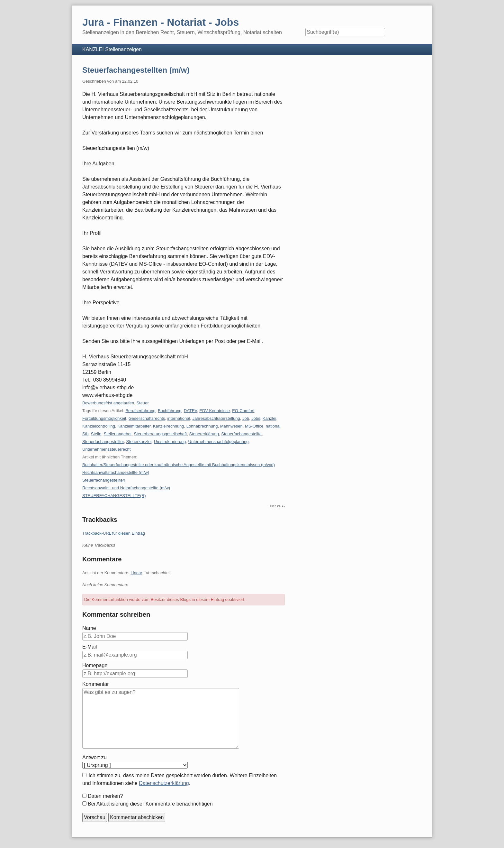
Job (246, 418)
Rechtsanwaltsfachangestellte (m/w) (116, 472)
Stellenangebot (118, 434)
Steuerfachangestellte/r (104, 480)
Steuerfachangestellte (241, 434)
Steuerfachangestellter (103, 442)
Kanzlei (270, 418)
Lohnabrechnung (202, 426)
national (273, 426)
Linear (136, 573)
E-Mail (90, 647)
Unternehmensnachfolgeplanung (219, 442)
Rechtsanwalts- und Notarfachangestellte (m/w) (126, 488)
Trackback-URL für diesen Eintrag (114, 533)
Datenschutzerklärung (164, 783)
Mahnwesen (231, 426)
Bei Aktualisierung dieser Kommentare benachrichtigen (150, 804)
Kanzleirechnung (169, 426)
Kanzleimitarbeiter (134, 426)
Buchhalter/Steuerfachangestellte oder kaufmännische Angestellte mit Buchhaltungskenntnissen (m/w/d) (179, 465)
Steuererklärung (204, 434)
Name (89, 628)
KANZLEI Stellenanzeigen (112, 49)
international (179, 418)
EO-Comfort (243, 411)
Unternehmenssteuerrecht (106, 449)
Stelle (96, 434)
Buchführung (170, 411)
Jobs (256, 418)
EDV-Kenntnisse (215, 411)
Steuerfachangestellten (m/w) (136, 70)
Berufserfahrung (140, 411)
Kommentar (96, 684)
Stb (85, 434)
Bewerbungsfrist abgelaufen (108, 403)
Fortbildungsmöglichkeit (104, 418)
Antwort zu (94, 757)
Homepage (95, 665)
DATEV (190, 411)
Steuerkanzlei (139, 442)
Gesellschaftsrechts (147, 418)
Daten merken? (105, 796)
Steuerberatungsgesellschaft (161, 434)
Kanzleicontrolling (99, 426)
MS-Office (254, 426)
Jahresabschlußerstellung (216, 418)
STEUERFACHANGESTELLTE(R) (114, 496)
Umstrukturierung (170, 442)
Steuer (142, 403)
